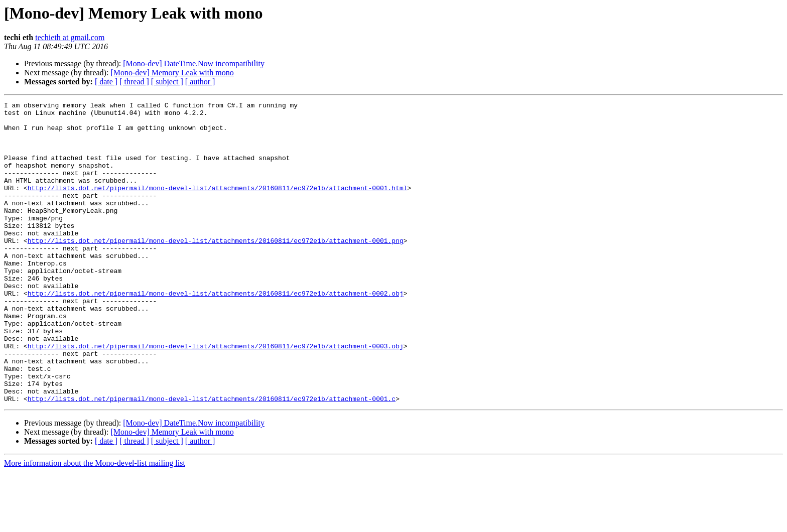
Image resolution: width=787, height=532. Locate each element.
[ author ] (200, 82)
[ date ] (106, 82)
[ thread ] (134, 82)
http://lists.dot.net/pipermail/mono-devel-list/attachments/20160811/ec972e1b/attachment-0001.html (218, 206)
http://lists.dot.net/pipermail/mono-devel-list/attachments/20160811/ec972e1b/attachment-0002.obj (216, 332)
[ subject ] (167, 82)
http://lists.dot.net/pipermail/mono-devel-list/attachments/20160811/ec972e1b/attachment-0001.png (216, 269)
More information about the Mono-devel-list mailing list (95, 523)
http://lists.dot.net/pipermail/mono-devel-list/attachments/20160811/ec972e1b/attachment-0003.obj (216, 395)
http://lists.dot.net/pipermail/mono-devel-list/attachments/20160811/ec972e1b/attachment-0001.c (212, 459)
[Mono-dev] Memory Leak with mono (172, 73)
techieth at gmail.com (70, 37)
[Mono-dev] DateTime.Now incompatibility (194, 63)
